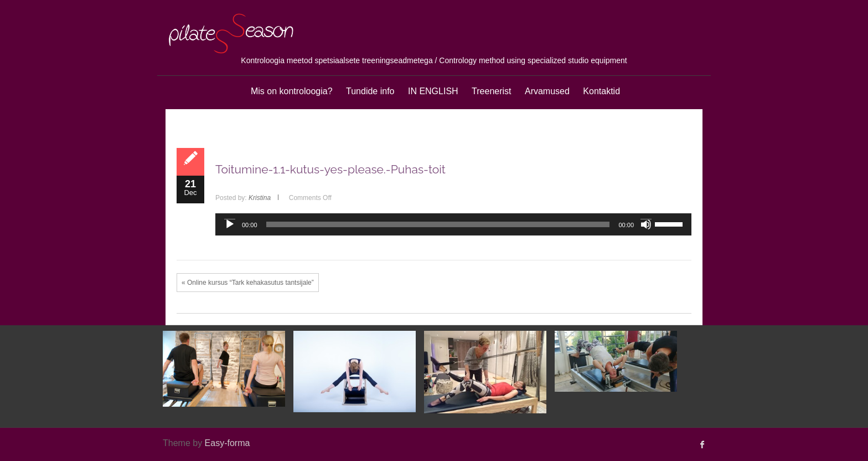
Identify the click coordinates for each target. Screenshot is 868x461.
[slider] (438, 224)
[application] (453, 224)
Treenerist (491, 91)
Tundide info (370, 91)
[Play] (230, 224)
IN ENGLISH (433, 91)
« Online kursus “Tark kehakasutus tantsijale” (248, 283)
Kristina (260, 198)
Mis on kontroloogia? (292, 91)
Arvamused (547, 91)
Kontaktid (601, 91)
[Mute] (646, 224)
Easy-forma (228, 443)
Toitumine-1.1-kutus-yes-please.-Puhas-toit (330, 169)
